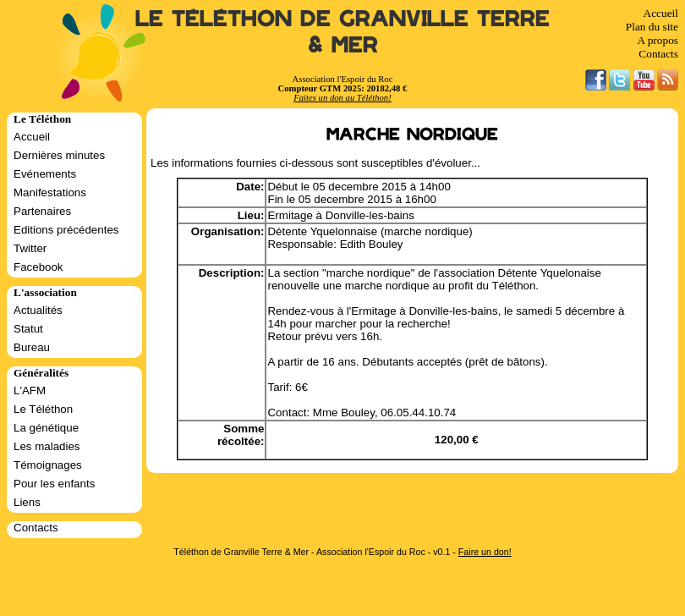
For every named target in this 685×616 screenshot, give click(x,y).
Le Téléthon (43, 409)
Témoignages (48, 465)
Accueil (661, 13)
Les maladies (47, 446)
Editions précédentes (66, 230)
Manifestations (50, 192)
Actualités (38, 310)
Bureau (32, 347)
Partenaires (42, 211)
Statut (28, 329)
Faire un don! (485, 552)
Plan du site (652, 27)
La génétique (46, 428)
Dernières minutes (59, 155)
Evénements (45, 174)
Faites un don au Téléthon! (342, 98)
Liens (27, 502)
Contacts (658, 54)
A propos (658, 40)
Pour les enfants (54, 484)
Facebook (38, 267)
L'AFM (30, 390)
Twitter (30, 248)
